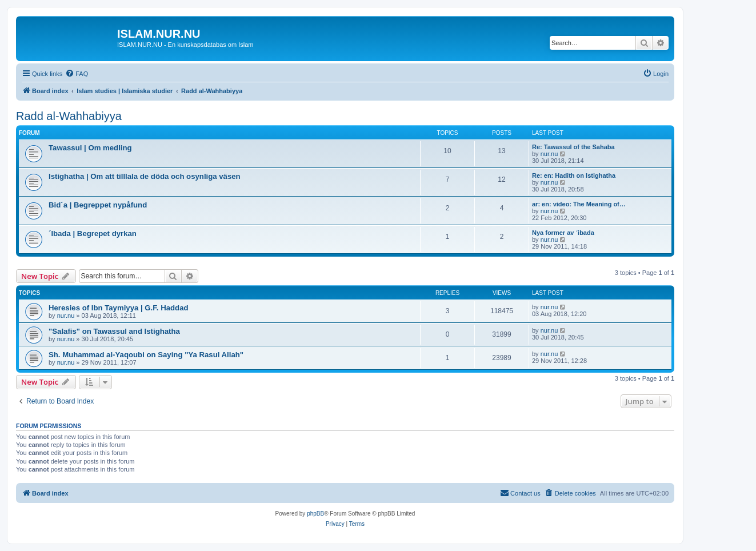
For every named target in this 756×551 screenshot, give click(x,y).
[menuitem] (77, 74)
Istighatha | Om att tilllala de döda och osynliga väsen (145, 176)
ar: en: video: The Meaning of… (579, 204)
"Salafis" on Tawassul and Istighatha (114, 331)
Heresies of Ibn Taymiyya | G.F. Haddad (119, 308)
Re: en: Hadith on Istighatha (574, 175)
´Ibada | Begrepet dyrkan (93, 233)
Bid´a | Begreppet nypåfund (98, 205)
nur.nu (549, 154)
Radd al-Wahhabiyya (69, 116)
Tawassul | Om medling (90, 148)
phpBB (315, 514)
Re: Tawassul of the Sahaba (573, 147)
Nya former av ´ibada (563, 233)
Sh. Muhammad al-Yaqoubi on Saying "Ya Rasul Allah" (146, 355)
